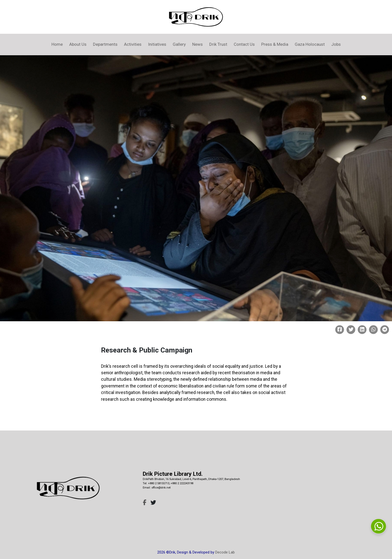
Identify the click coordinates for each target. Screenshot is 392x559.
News (197, 44)
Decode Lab (225, 552)
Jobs (336, 44)
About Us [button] (78, 44)
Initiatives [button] (157, 44)
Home (57, 44)
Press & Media (275, 44)
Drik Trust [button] (218, 44)
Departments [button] (105, 44)
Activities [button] (133, 44)
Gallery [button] (179, 44)
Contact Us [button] (244, 44)
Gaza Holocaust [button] (310, 44)
